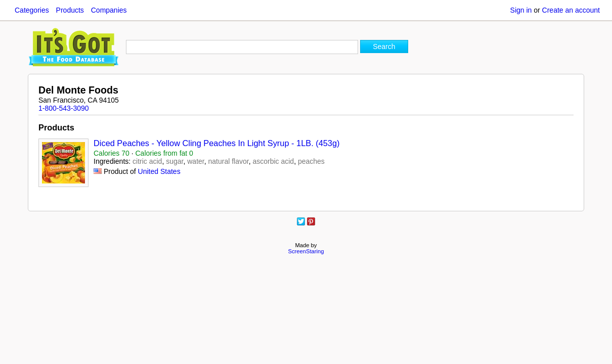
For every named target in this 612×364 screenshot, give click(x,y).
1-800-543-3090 (64, 108)
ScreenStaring (306, 251)
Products (70, 10)
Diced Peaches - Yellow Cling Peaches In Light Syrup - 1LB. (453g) (217, 143)
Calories (112, 153)
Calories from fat (164, 153)
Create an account (571, 10)
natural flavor (228, 161)
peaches (311, 161)
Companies (109, 10)
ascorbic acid (273, 161)
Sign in (521, 10)
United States (159, 171)
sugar (174, 161)
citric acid (147, 161)
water (195, 161)
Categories (32, 10)
